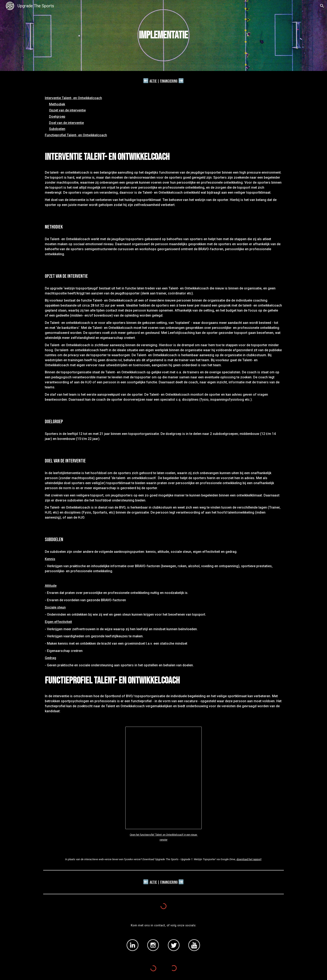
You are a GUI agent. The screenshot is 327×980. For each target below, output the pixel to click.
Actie (153, 81)
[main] (163, 35)
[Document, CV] (163, 778)
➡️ (181, 81)
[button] (322, 6)
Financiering (169, 81)
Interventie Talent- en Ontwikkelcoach (73, 98)
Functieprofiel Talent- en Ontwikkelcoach (76, 135)
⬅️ (146, 81)
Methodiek (57, 104)
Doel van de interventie (66, 123)
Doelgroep (57, 117)
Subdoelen (57, 129)
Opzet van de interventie (67, 110)
